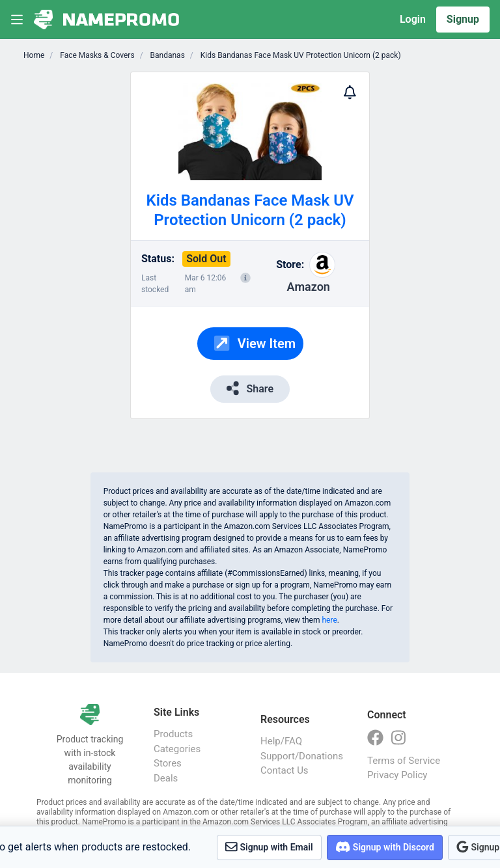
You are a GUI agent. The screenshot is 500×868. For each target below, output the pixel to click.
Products (173, 734)
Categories (177, 749)
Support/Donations (301, 756)
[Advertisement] (410, 267)
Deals (166, 778)
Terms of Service (404, 761)
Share (250, 388)
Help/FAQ (281, 741)
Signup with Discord (385, 847)
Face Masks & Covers (96, 55)
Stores (168, 763)
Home (34, 55)
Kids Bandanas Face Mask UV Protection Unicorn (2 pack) (300, 55)
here (329, 620)
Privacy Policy (397, 775)
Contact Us (285, 770)
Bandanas (167, 55)
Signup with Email (269, 847)
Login (413, 19)
